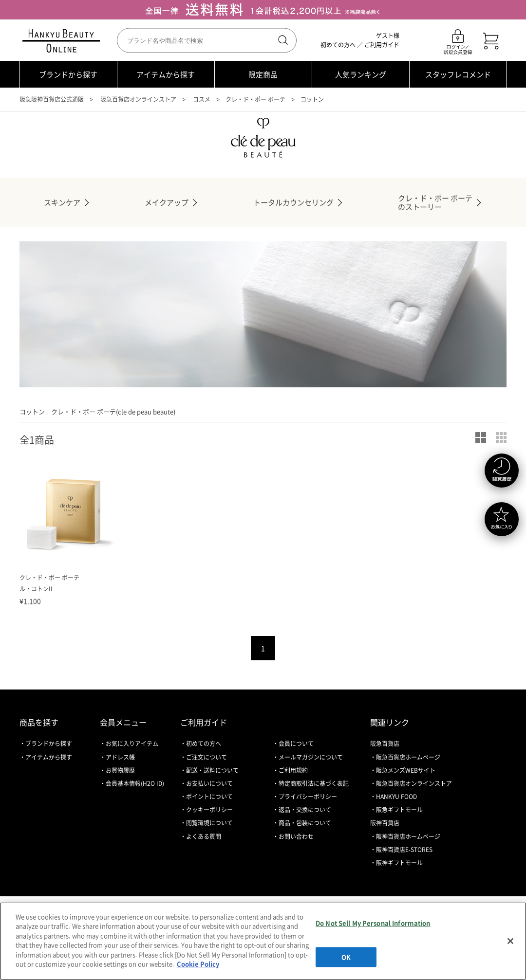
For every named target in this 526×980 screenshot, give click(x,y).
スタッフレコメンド (458, 74)
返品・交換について (305, 810)
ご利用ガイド (382, 45)
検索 (282, 40)
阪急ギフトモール (399, 810)
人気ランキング (361, 74)
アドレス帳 (120, 757)
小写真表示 (501, 437)
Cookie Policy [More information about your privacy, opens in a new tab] (198, 964)
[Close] (510, 941)
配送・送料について (212, 770)
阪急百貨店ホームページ (408, 757)
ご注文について (207, 757)
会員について (296, 744)
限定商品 (263, 74)
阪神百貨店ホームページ (408, 836)
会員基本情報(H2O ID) (135, 783)
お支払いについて (209, 783)
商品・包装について (305, 823)
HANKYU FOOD (396, 797)
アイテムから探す (166, 74)
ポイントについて (209, 797)
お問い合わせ (296, 836)
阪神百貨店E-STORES (404, 850)
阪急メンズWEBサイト (406, 770)
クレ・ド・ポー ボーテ (255, 99)
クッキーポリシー (209, 810)
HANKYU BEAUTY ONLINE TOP (63, 41)
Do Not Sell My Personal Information (373, 923)
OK (346, 957)
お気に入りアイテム (132, 744)
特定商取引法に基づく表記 (314, 783)
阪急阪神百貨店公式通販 (52, 99)
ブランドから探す (68, 74)
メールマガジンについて (311, 757)
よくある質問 (204, 836)
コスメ (202, 99)
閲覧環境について (209, 823)
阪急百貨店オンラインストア (138, 99)
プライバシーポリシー (308, 797)
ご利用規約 (293, 770)
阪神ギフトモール (399, 863)
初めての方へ (338, 45)
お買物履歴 (120, 770)
